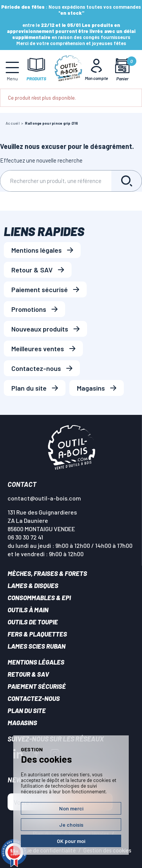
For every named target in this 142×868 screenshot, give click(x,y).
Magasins (91, 388)
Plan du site (29, 388)
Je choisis (71, 825)
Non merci (71, 808)
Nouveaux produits (40, 329)
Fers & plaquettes (37, 634)
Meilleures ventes (38, 349)
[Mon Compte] (96, 69)
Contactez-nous (36, 368)
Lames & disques (33, 585)
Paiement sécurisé (40, 289)
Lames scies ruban (37, 646)
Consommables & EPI (39, 597)
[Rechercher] (56, 181)
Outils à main (28, 610)
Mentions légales (37, 250)
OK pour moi (71, 841)
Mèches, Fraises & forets (47, 573)
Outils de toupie (33, 622)
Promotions (29, 309)
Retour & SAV (32, 270)
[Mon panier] (122, 70)
